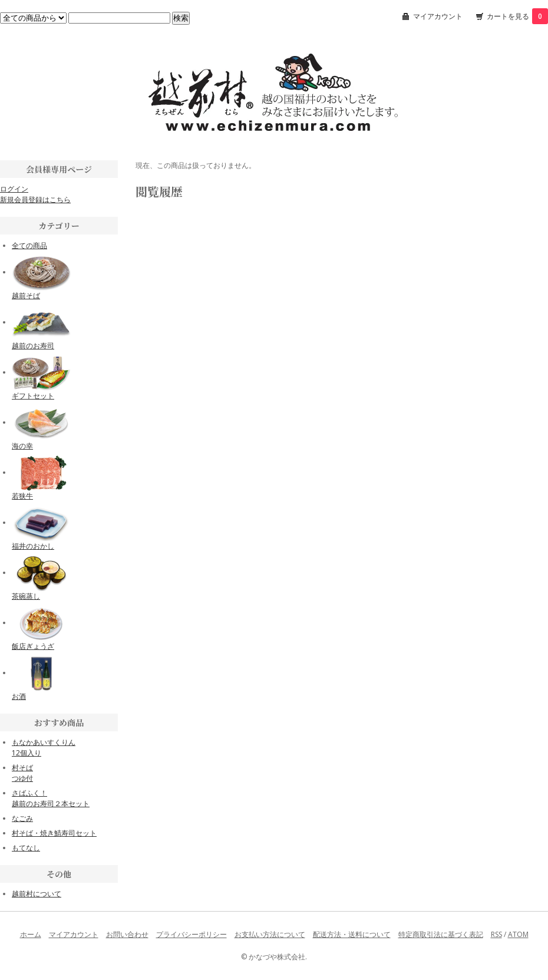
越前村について (37, 894)
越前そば (26, 296)
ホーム (31, 934)
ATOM (518, 934)
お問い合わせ (127, 934)
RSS (496, 934)
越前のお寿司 (33, 346)
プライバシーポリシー (192, 934)
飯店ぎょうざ (33, 646)
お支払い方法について (270, 934)
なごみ (22, 818)
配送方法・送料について (352, 934)
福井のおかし (33, 546)
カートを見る (517, 16)
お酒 (19, 696)
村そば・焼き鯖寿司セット (54, 833)
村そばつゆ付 (22, 773)
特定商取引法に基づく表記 (441, 934)
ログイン (14, 189)
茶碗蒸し (26, 596)
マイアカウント (438, 16)
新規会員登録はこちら (35, 199)
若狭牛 (22, 496)
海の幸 (22, 446)
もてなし (26, 848)
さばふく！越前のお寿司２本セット (51, 798)
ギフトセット (33, 396)
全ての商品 (29, 245)
